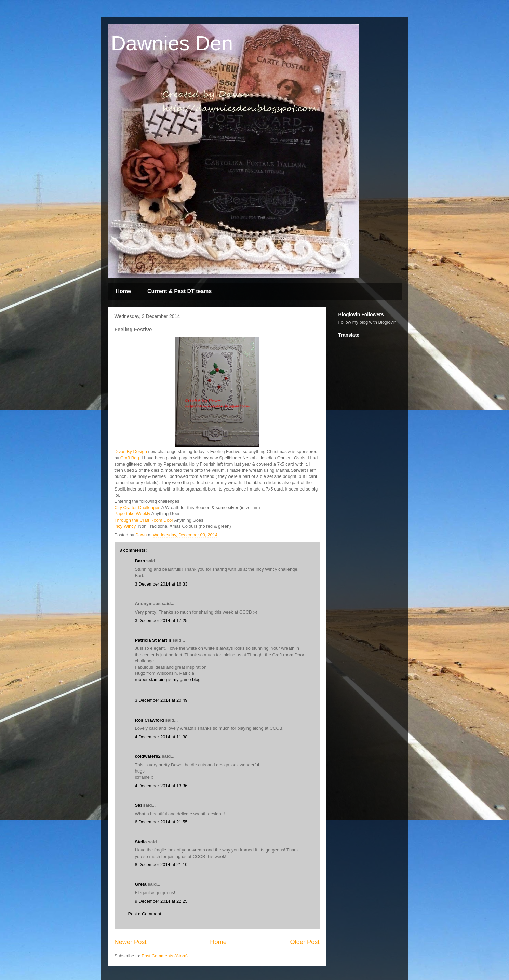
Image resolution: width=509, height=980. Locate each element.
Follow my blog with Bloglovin (367, 322)
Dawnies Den (172, 43)
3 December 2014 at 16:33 (161, 584)
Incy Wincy (126, 526)
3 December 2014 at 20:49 (161, 700)
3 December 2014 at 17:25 (161, 621)
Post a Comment (145, 914)
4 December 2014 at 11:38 (161, 737)
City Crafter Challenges (137, 507)
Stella (141, 842)
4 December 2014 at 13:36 (161, 786)
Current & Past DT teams (180, 291)
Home (123, 291)
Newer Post (131, 942)
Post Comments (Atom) (165, 956)
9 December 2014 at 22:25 (161, 901)
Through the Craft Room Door (144, 520)
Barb (140, 561)
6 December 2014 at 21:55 (161, 822)
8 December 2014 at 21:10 (161, 865)
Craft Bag (130, 458)
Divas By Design (131, 451)
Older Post (305, 942)
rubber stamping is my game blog (168, 679)
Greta (141, 884)
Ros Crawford (150, 720)
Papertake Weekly (132, 514)
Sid (138, 805)
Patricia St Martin (153, 640)
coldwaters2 (148, 756)
